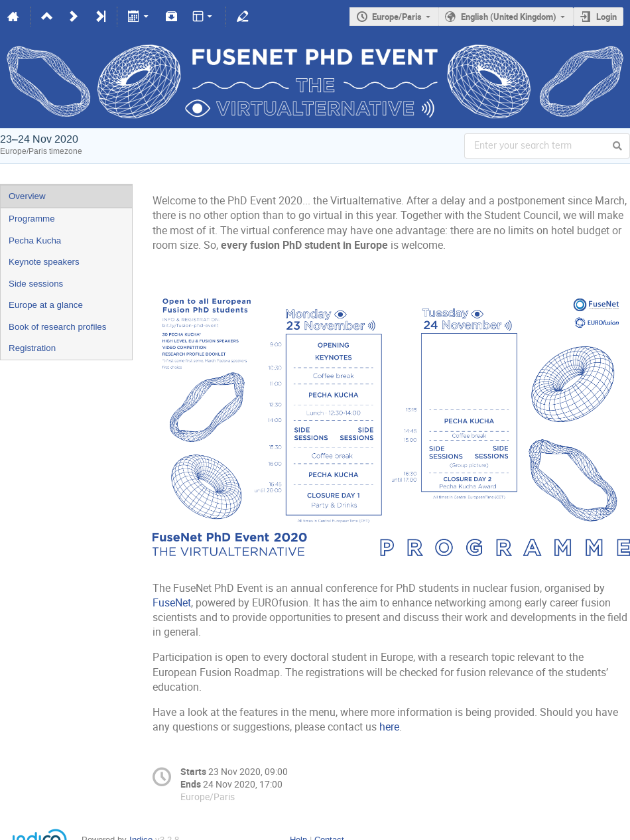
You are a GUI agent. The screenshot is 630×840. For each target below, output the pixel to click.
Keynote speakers (44, 262)
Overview (27, 196)
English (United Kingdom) (509, 17)
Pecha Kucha (35, 241)
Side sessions (36, 284)
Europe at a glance (46, 305)
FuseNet (172, 603)
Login (606, 17)
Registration (32, 348)
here (389, 727)
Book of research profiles (57, 327)
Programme (32, 219)
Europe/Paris (397, 17)
